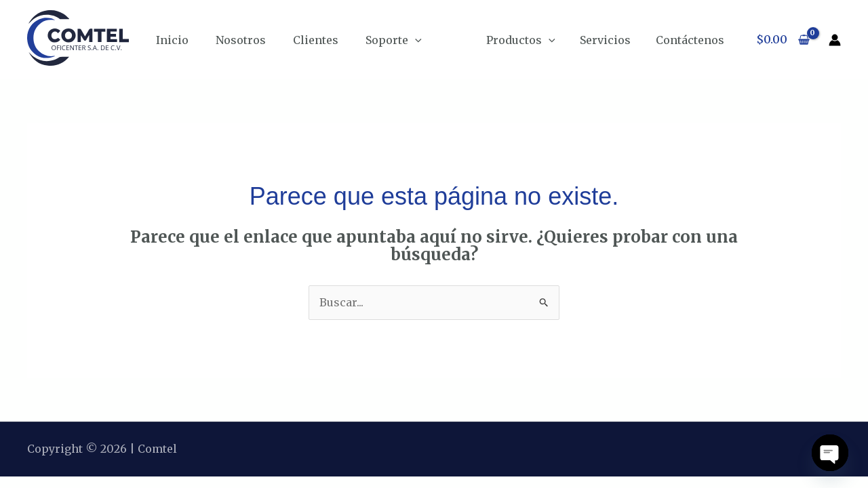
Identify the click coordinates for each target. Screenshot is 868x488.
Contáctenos (691, 40)
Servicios (610, 40)
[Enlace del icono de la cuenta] (835, 40)
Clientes (316, 40)
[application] (415, 40)
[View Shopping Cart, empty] (783, 40)
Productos (529, 40)
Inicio (172, 40)
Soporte (394, 40)
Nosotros (241, 40)
